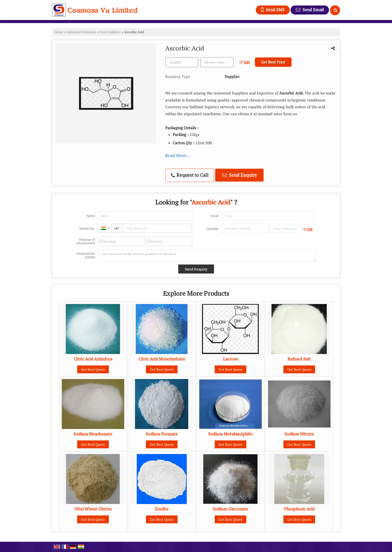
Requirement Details (86, 255)
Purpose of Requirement (86, 241)
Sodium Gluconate (230, 509)
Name (91, 216)
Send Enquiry (239, 175)
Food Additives (110, 32)
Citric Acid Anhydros (93, 359)
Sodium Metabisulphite (230, 434)
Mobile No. (87, 229)
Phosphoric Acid (299, 509)
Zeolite (162, 509)
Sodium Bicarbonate (93, 434)
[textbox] (217, 62)
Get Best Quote (93, 369)
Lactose (230, 359)
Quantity (212, 229)
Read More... (177, 155)
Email (215, 216)
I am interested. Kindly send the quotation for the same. (207, 255)
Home (59, 32)
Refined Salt (299, 359)
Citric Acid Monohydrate (162, 359)
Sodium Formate (162, 434)
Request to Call (190, 175)
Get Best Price (273, 62)
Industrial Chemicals (81, 32)
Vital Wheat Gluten (93, 509)
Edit (245, 62)
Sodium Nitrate (299, 434)
